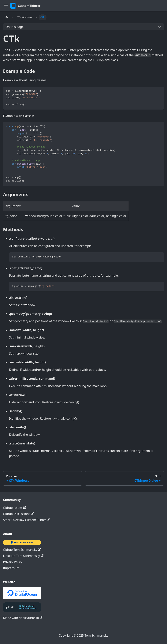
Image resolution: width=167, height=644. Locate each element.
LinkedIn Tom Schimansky (23, 556)
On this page (15, 27)
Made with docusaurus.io (23, 618)
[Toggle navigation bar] (6, 6)
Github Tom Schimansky (22, 550)
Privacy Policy (13, 562)
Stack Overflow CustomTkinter (26, 520)
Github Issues (15, 508)
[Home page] (7, 17)
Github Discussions (18, 514)
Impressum (11, 568)
